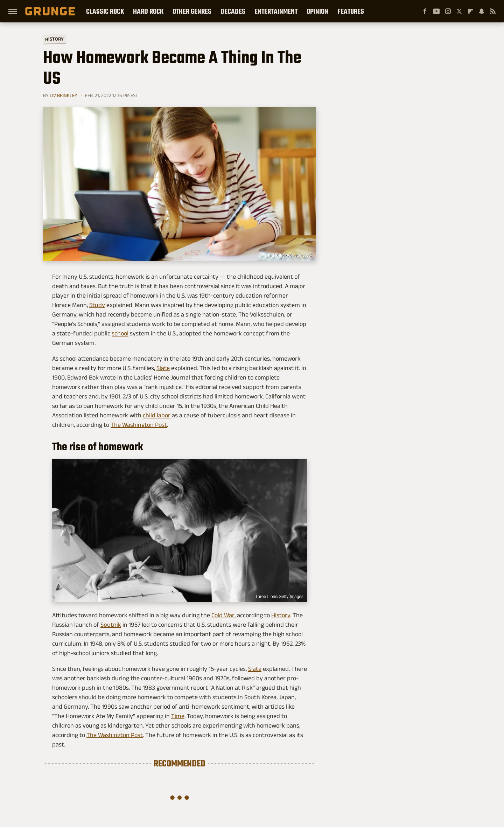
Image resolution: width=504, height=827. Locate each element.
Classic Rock (105, 11)
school (120, 333)
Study (97, 305)
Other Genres (192, 11)
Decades (233, 11)
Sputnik (111, 625)
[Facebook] (425, 11)
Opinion (317, 11)
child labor (157, 415)
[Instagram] (448, 11)
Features (351, 11)
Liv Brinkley (64, 95)
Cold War (223, 615)
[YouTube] (436, 11)
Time (178, 716)
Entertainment (276, 11)
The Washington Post (139, 425)
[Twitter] (459, 11)
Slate (163, 368)
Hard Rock (148, 11)
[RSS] (493, 11)
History (54, 39)
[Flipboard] (470, 11)
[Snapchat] (482, 11)
